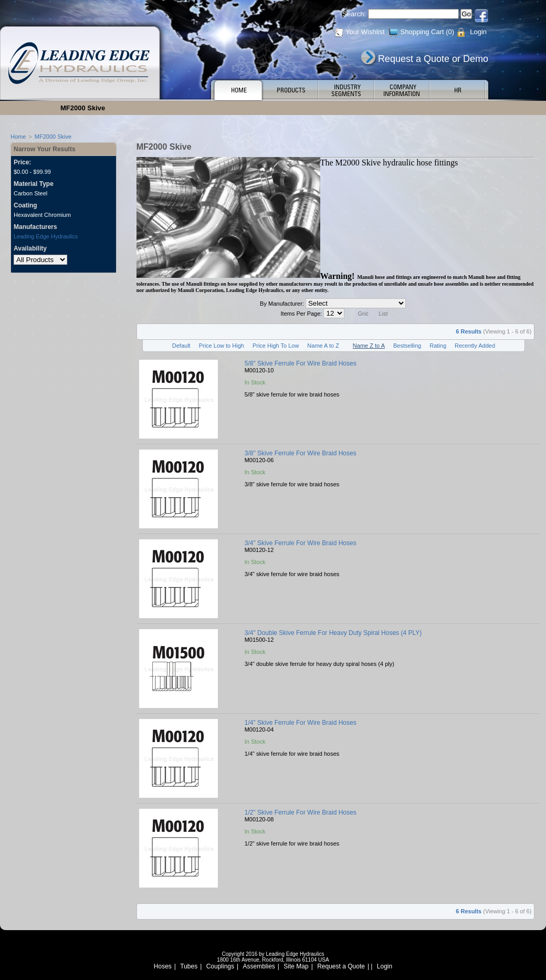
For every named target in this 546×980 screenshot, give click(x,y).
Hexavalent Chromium (42, 215)
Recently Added (475, 346)
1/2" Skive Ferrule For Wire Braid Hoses (301, 812)
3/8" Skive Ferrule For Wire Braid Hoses (301, 453)
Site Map (296, 966)
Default (181, 346)
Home (18, 137)
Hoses (163, 966)
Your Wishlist (365, 32)
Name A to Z (323, 346)
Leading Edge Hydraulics (46, 236)
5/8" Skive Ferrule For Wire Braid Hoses (301, 363)
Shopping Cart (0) (428, 32)
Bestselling (407, 346)
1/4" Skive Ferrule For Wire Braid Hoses (301, 723)
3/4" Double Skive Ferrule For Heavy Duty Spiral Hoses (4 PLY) (333, 633)
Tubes (189, 966)
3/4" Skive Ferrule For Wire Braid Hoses (301, 543)
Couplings (220, 966)
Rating (438, 346)
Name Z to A (369, 346)
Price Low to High (222, 346)
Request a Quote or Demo (433, 59)
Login (478, 32)
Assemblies (259, 966)
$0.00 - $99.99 (32, 172)
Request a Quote (341, 966)
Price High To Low (276, 346)
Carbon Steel (30, 193)
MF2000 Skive (53, 137)
